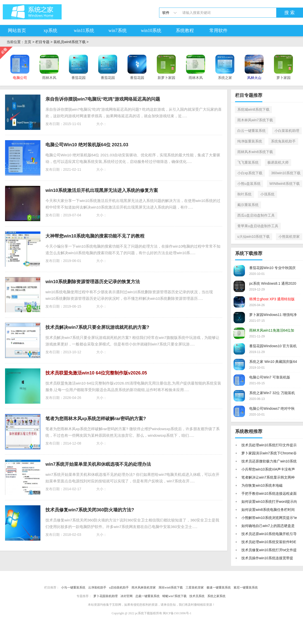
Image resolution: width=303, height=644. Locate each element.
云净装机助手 (97, 588)
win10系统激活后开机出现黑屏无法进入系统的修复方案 (102, 190)
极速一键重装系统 (219, 588)
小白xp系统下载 (250, 173)
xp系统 (50, 31)
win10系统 (151, 31)
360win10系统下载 (286, 173)
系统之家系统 (216, 596)
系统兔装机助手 (283, 141)
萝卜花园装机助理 (106, 596)
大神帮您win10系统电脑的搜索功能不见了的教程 (95, 236)
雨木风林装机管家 (144, 588)
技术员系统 (197, 596)
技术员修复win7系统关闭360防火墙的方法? (90, 510)
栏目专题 (42, 42)
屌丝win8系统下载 (171, 588)
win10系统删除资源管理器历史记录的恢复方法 (93, 282)
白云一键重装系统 (251, 131)
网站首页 (17, 31)
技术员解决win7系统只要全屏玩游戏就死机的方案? (97, 327)
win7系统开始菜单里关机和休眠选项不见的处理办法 (98, 464)
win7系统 (118, 31)
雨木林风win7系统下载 (255, 120)
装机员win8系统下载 (70, 42)
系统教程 (185, 31)
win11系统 (84, 31)
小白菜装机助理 (287, 131)
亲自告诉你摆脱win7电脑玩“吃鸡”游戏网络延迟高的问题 (103, 99)
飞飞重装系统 (248, 162)
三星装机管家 (195, 588)
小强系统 (267, 194)
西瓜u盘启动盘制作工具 (256, 215)
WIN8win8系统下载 (285, 184)
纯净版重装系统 (250, 141)
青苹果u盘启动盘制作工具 (258, 226)
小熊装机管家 (289, 237)
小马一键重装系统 (73, 588)
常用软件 (218, 31)
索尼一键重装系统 (246, 588)
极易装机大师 (278, 162)
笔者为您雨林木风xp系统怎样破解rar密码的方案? (96, 419)
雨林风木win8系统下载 (255, 152)
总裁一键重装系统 (147, 596)
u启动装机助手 (119, 588)
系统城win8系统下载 (253, 109)
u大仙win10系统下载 (254, 237)
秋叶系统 (244, 194)
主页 (28, 42)
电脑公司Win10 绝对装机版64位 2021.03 (87, 145)
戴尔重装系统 (248, 205)
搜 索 (289, 13)
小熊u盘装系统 (249, 184)
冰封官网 (127, 596)
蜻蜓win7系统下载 (174, 596)
